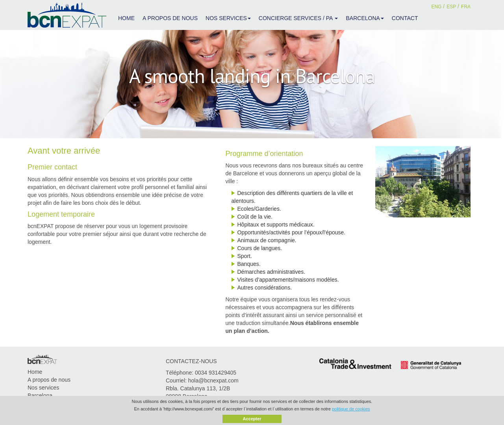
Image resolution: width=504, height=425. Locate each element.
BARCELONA (365, 18)
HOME (126, 18)
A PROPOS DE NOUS (170, 18)
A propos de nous (49, 380)
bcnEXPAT (67, 15)
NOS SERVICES (228, 18)
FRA (466, 7)
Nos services (43, 388)
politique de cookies (351, 409)
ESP (451, 7)
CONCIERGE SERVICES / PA (298, 18)
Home (35, 372)
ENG (436, 7)
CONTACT (405, 18)
